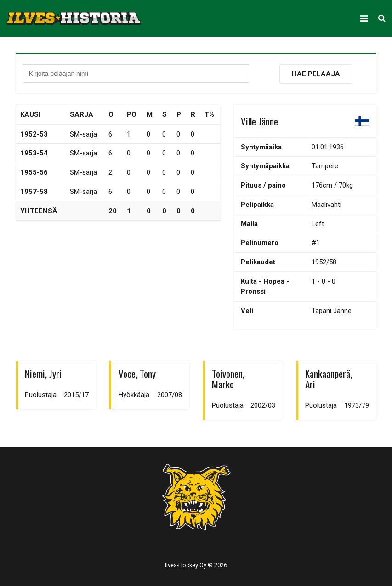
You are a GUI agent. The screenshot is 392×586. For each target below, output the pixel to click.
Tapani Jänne (332, 311)
